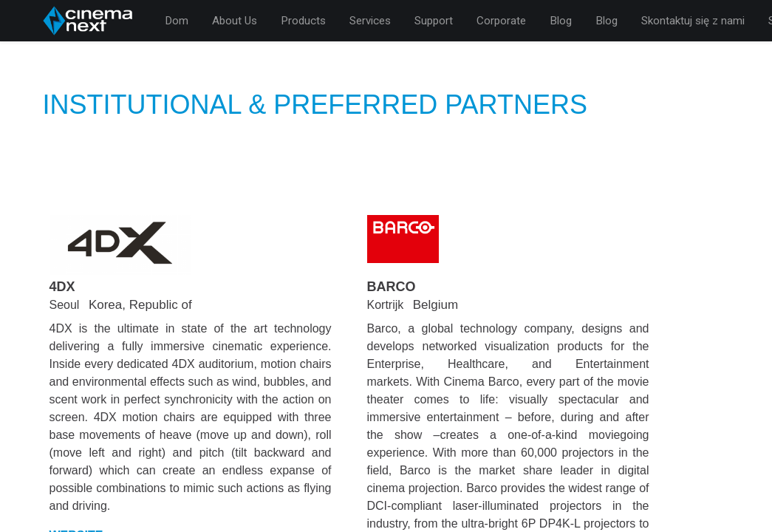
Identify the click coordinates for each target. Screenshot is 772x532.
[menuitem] (177, 21)
